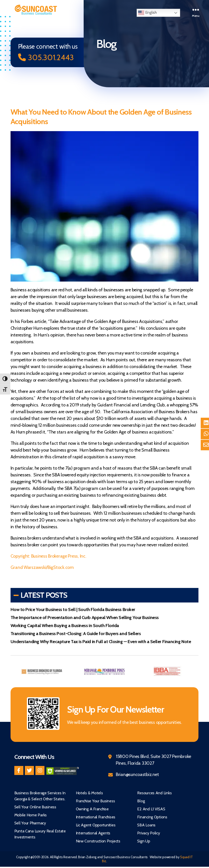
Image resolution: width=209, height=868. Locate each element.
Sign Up (144, 841)
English (147, 13)
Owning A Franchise (92, 809)
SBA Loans (146, 825)
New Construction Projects (98, 841)
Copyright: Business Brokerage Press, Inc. (48, 556)
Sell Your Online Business (35, 807)
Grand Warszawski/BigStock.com (42, 568)
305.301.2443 (47, 58)
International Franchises (96, 817)
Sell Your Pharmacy (30, 823)
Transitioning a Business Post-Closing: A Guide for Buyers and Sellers (76, 634)
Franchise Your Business (95, 801)
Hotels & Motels (89, 793)
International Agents (93, 833)
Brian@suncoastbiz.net (137, 775)
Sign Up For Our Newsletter (118, 709)
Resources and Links (154, 793)
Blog (141, 801)
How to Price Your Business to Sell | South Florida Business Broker (73, 610)
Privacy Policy (148, 833)
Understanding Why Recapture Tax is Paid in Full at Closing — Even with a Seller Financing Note (101, 642)
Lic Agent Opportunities (96, 825)
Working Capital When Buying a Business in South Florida (65, 626)
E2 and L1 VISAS (151, 809)
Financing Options (152, 817)
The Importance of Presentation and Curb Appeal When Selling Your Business (85, 618)
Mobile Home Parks (31, 815)
